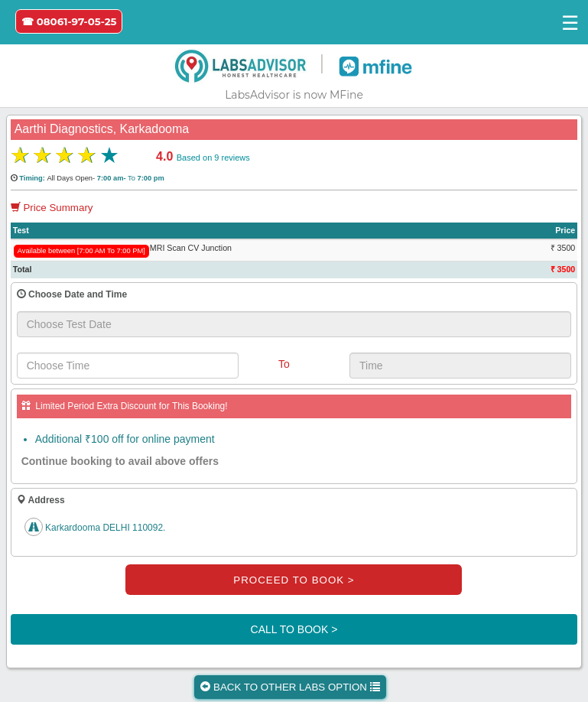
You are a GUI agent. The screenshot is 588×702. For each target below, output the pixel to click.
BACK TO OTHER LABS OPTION (290, 687)
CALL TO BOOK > (294, 629)
